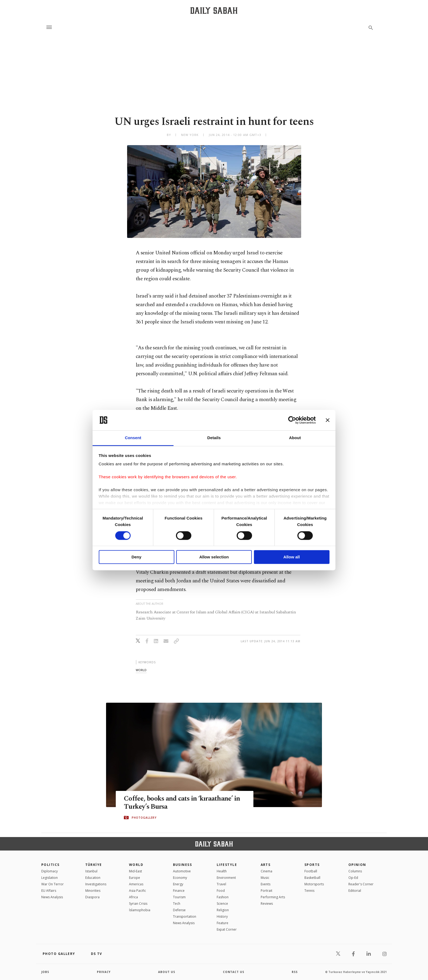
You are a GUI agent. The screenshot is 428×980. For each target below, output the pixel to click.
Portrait (266, 891)
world (141, 670)
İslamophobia (140, 910)
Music (265, 878)
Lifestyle (227, 865)
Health (222, 871)
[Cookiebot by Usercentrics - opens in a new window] (292, 420)
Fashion (223, 897)
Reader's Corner (361, 884)
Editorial (355, 891)
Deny (136, 557)
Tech (177, 904)
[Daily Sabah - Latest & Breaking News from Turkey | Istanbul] (214, 10)
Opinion (357, 865)
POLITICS (50, 865)
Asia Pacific (137, 891)
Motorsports (314, 884)
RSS (295, 972)
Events (266, 884)
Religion (223, 910)
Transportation (185, 916)
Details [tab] (214, 438)
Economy (180, 878)
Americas (136, 884)
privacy (104, 972)
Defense (179, 910)
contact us (234, 972)
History (222, 916)
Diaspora (92, 897)
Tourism (179, 897)
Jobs (45, 972)
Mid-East (135, 871)
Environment (226, 878)
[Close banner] (328, 420)
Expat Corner (227, 929)
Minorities (93, 891)
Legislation (50, 878)
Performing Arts (273, 897)
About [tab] (295, 438)
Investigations (96, 884)
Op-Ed (353, 878)
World (136, 865)
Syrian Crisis (138, 904)
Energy (178, 884)
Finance (179, 891)
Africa (133, 897)
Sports (312, 865)
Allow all (292, 557)
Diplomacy (50, 871)
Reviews (267, 904)
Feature (223, 923)
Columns (355, 871)
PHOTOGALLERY (144, 818)
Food (221, 891)
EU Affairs (49, 891)
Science (222, 904)
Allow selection (214, 557)
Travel (221, 884)
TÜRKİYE (94, 865)
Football (311, 871)
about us (167, 972)
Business (183, 865)
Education (93, 878)
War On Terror (52, 884)
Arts (266, 865)
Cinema (266, 871)
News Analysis (52, 897)
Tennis (309, 891)
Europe (135, 878)
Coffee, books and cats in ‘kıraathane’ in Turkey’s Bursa (182, 803)
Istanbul (91, 871)
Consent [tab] (133, 438)
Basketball (312, 878)
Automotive (182, 871)
